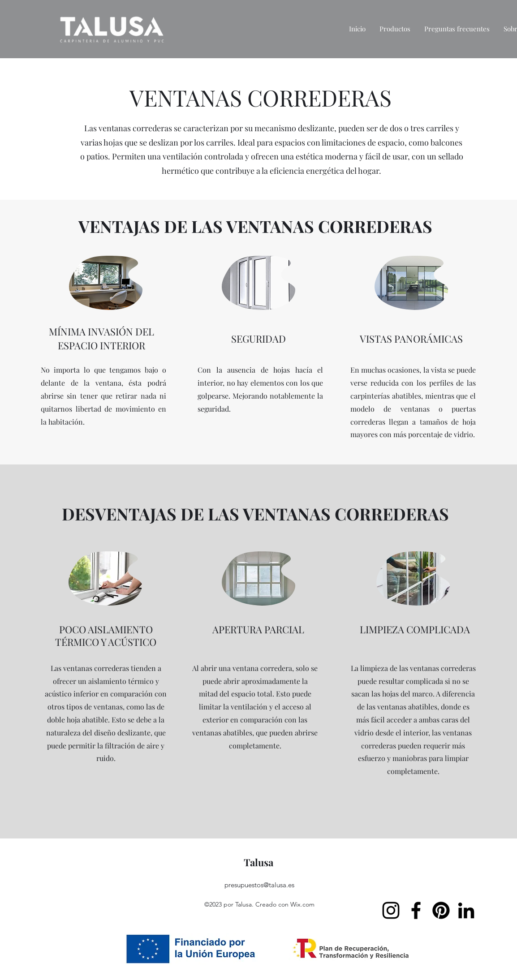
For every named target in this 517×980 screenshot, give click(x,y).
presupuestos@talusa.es (259, 885)
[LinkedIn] (466, 910)
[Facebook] (416, 910)
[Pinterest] (441, 910)
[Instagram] (391, 910)
